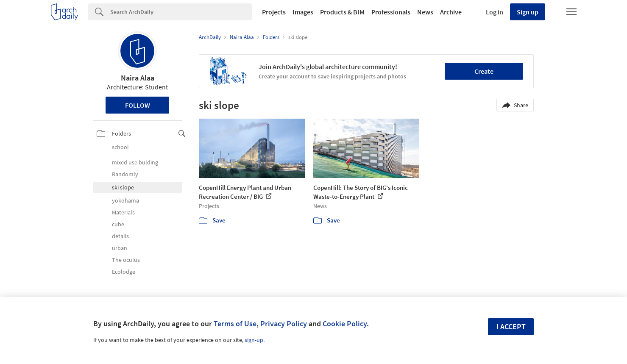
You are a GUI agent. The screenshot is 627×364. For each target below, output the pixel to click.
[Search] (181, 12)
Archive (451, 12)
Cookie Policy (345, 324)
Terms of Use (235, 324)
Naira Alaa (138, 78)
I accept (511, 326)
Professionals (391, 12)
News (425, 12)
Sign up (528, 12)
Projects (274, 12)
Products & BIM (342, 12)
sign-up (254, 340)
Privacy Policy (284, 324)
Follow (138, 105)
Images (303, 12)
